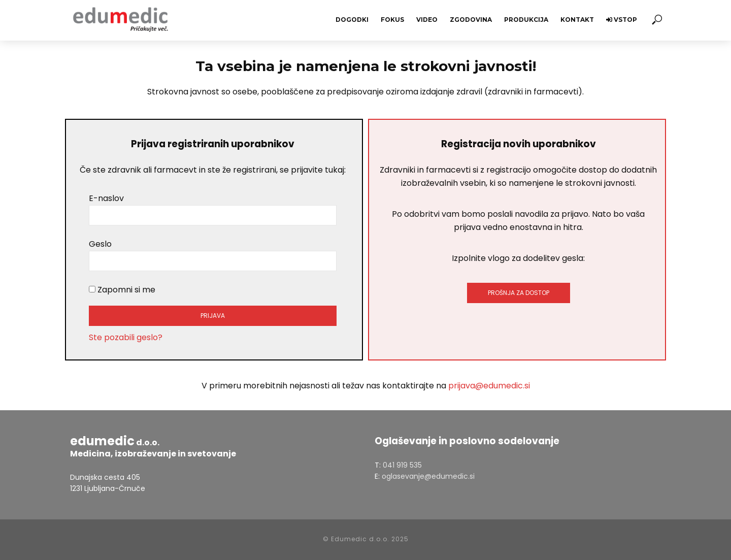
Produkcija (526, 20)
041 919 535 (402, 465)
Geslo (100, 244)
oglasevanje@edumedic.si (428, 476)
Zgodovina (471, 20)
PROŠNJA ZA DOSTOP (519, 293)
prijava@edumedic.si (489, 386)
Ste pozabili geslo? (126, 337)
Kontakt (577, 20)
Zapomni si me (122, 290)
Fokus (392, 20)
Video (427, 20)
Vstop (622, 20)
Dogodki (352, 20)
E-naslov (106, 198)
